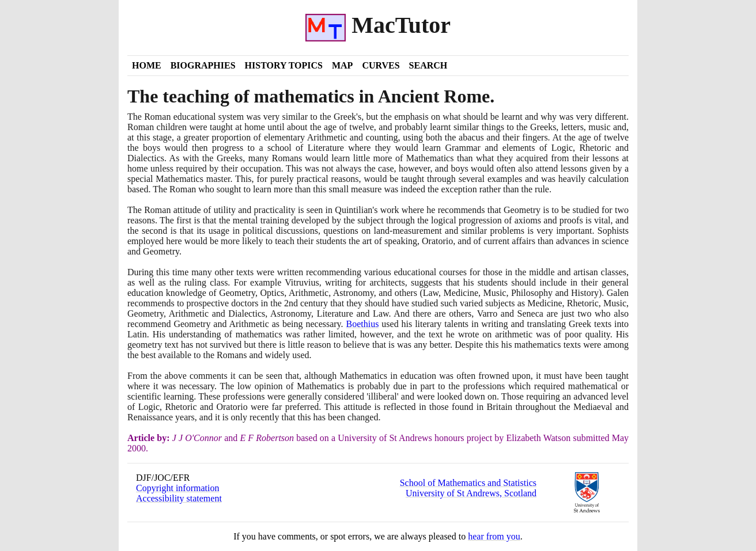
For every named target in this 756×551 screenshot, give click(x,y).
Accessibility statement (179, 498)
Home (147, 65)
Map (342, 65)
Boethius (363, 324)
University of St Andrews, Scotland (471, 493)
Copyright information (177, 488)
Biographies (203, 65)
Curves (381, 65)
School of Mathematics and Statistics (468, 483)
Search (428, 65)
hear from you (494, 536)
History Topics (284, 65)
